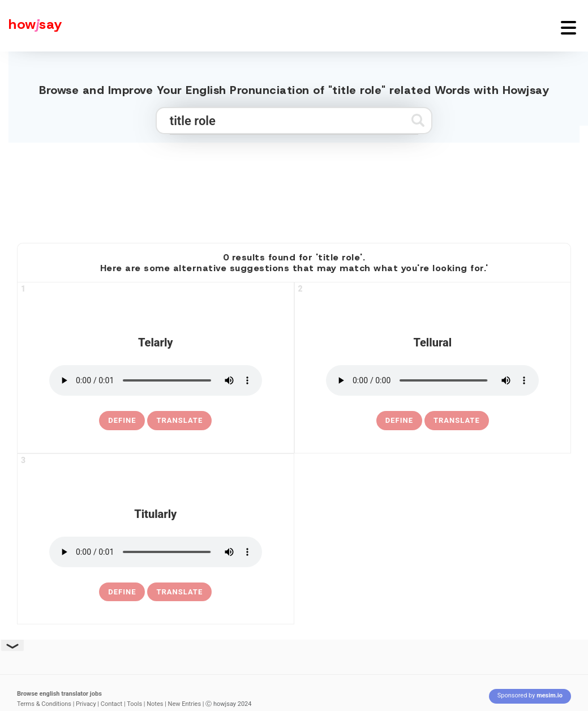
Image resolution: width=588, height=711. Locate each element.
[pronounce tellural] (432, 380)
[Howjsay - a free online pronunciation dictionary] (31, 26)
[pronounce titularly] (156, 552)
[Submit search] (418, 120)
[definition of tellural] (399, 421)
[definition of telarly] (122, 421)
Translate (179, 420)
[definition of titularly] (122, 592)
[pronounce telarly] (156, 380)
